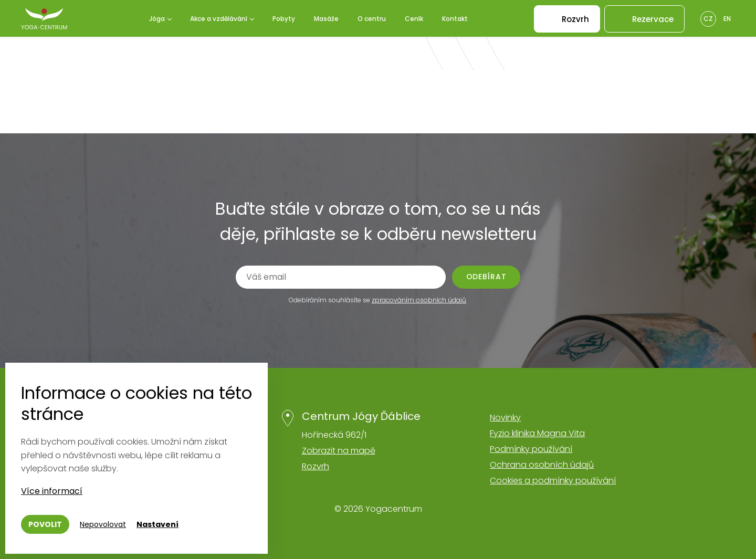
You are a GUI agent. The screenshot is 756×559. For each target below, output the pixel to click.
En (727, 19)
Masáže (326, 19)
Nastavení (157, 524)
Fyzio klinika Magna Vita (537, 433)
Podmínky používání (531, 449)
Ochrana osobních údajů (542, 465)
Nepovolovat (103, 524)
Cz (708, 19)
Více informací (52, 491)
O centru (372, 19)
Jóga (157, 19)
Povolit (45, 524)
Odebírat (486, 277)
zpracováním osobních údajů (419, 300)
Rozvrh (316, 466)
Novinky (505, 418)
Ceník (414, 19)
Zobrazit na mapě (339, 451)
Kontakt (455, 19)
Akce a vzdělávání (219, 19)
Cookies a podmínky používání (553, 481)
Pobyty (284, 19)
